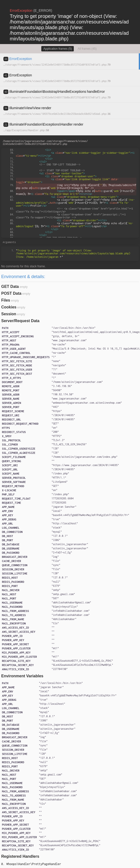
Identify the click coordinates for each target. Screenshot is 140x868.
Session (9, 314)
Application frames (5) (58, 49)
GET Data (10, 287)
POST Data (11, 293)
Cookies (9, 307)
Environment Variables (22, 676)
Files (6, 300)
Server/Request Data (20, 321)
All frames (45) (87, 49)
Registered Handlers (20, 856)
